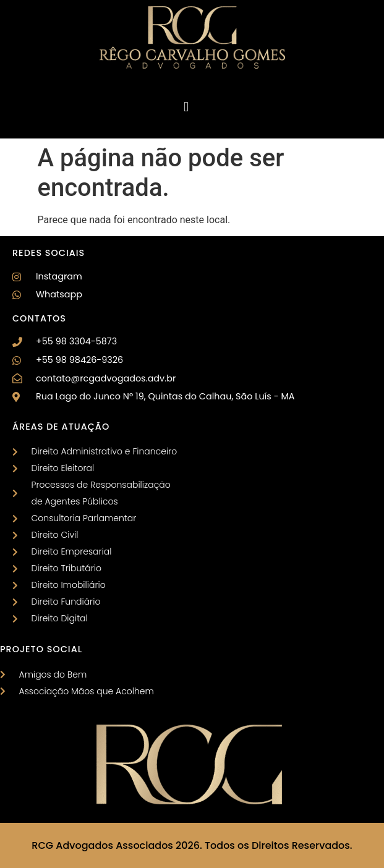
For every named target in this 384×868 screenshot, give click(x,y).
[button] (186, 107)
